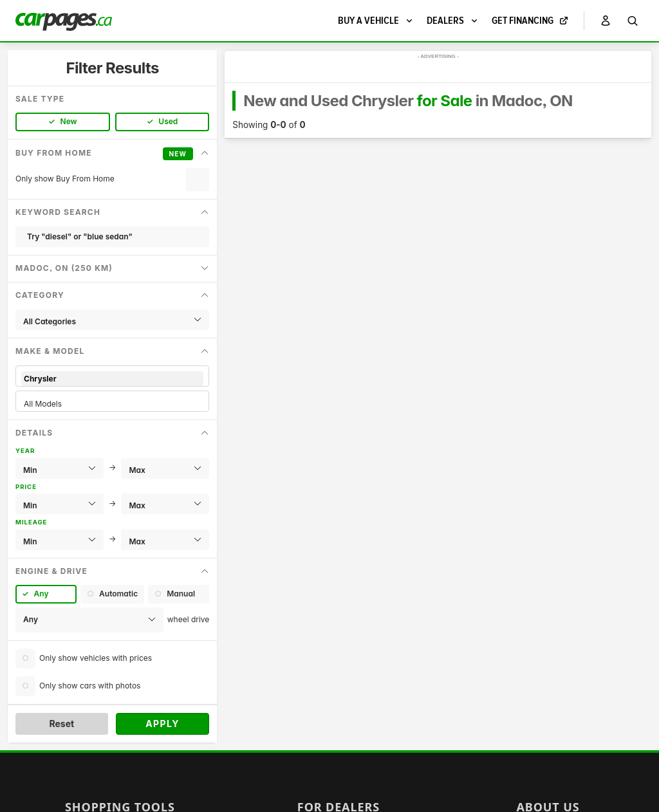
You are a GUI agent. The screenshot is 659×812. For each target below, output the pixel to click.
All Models (112, 404)
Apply (162, 724)
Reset (61, 724)
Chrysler (112, 379)
